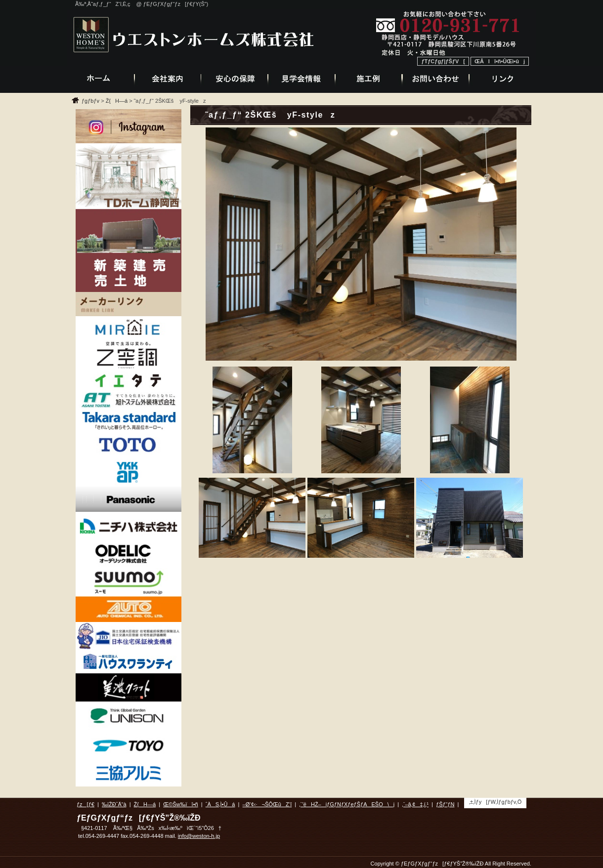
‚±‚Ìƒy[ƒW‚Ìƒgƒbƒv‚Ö (495, 802)
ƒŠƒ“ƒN (445, 804)
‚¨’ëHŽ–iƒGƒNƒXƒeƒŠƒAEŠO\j (347, 804)
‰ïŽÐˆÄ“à (114, 804)
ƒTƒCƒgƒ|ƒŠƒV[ (443, 61)
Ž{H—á (117, 101)
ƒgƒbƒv (90, 101)
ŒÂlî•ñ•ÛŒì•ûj (500, 61)
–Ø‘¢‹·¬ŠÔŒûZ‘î (267, 804)
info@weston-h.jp (199, 836)
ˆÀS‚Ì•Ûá (220, 804)
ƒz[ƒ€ (86, 804)
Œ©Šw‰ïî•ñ (180, 804)
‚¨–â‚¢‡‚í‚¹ (415, 804)
